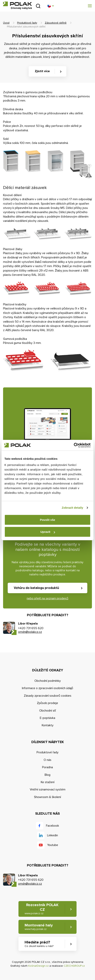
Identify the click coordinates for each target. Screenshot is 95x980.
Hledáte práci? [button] (39, 944)
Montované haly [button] (39, 927)
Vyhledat (38, 6)
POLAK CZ (17, 4)
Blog (47, 775)
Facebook (52, 826)
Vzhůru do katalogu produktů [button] (36, 588)
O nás (47, 760)
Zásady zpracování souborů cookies (48, 696)
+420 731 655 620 (31, 628)
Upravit (48, 532)
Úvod (6, 23)
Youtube (53, 845)
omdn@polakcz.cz (30, 632)
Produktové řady (27, 23)
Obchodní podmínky (48, 681)
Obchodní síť (48, 711)
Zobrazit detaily (72, 508)
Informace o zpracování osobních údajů (47, 688)
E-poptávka (47, 718)
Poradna (47, 767)
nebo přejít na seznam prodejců (47, 598)
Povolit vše (47, 520)
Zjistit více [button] (42, 71)
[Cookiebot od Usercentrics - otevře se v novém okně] (74, 445)
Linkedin (52, 835)
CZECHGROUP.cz (74, 966)
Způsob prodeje (47, 703)
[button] (51, 6)
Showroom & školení (47, 797)
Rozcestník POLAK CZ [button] (42, 909)
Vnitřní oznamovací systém (48, 789)
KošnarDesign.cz (38, 966)
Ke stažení (48, 782)
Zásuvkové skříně (56, 23)
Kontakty (48, 725)
